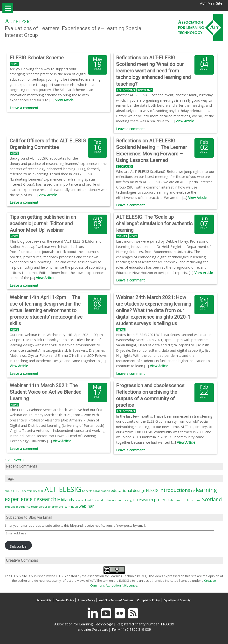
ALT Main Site (211, 3)
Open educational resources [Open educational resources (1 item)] (110, 500)
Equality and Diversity (177, 600)
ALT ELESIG (18, 22)
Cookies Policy (65, 600)
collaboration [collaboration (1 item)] (101, 491)
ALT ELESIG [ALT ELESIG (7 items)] (63, 489)
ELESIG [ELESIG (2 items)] (152, 490)
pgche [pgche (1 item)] (132, 500)
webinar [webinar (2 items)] (86, 506)
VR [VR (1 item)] (76, 507)
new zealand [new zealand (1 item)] (83, 500)
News (14, 64)
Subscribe (18, 546)
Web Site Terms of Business (116, 600)
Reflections (126, 90)
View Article (64, 100)
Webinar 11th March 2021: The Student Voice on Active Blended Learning (45, 392)
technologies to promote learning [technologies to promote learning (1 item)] (53, 507)
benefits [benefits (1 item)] (87, 491)
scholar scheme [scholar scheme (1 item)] (191, 500)
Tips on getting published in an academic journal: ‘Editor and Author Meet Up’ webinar (43, 224)
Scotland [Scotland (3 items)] (212, 499)
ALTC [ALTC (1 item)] (41, 491)
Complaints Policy (148, 600)
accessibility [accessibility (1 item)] (30, 491)
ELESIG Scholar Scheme (37, 58)
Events (122, 236)
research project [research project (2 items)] (152, 500)
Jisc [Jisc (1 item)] (193, 491)
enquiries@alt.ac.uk (93, 629)
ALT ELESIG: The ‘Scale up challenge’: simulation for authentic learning (154, 224)
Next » (19, 460)
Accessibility (44, 600)
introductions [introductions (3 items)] (175, 490)
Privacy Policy (86, 600)
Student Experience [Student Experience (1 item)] (18, 507)
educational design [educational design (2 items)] (128, 490)
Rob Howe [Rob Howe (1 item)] (174, 500)
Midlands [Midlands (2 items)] (66, 500)
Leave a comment (24, 108)
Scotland (145, 90)
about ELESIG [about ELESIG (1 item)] (13, 491)
